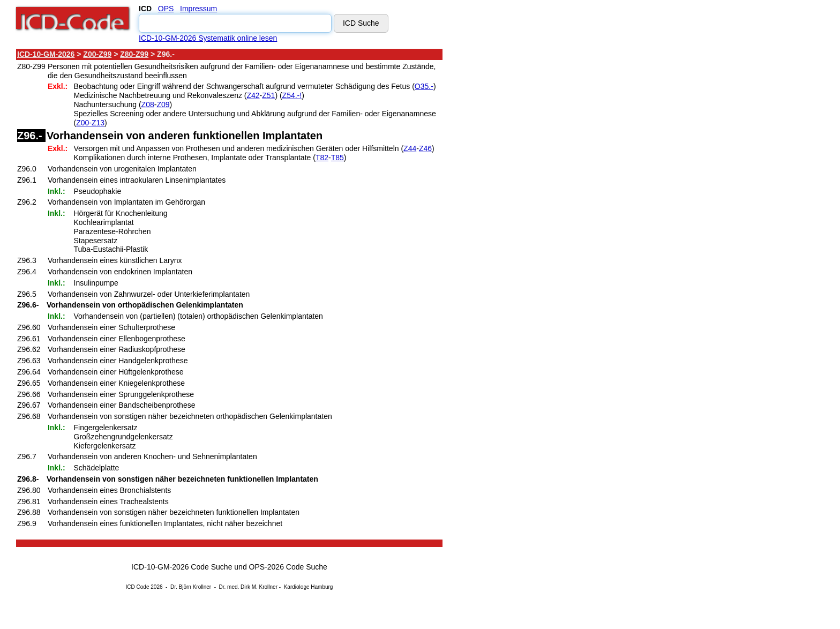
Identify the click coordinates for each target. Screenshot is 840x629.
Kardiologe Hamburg (309, 587)
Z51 (268, 95)
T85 (337, 158)
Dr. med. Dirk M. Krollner (248, 587)
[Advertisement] (538, 208)
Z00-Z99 (97, 54)
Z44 (410, 148)
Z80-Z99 (134, 54)
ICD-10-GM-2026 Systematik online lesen (208, 38)
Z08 (148, 104)
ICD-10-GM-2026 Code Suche (182, 567)
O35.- (424, 86)
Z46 (425, 148)
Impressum (198, 9)
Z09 (163, 104)
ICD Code (138, 587)
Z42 (253, 95)
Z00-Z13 (90, 123)
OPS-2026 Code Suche (288, 567)
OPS (166, 9)
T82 (322, 158)
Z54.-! (292, 95)
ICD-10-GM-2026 (46, 54)
